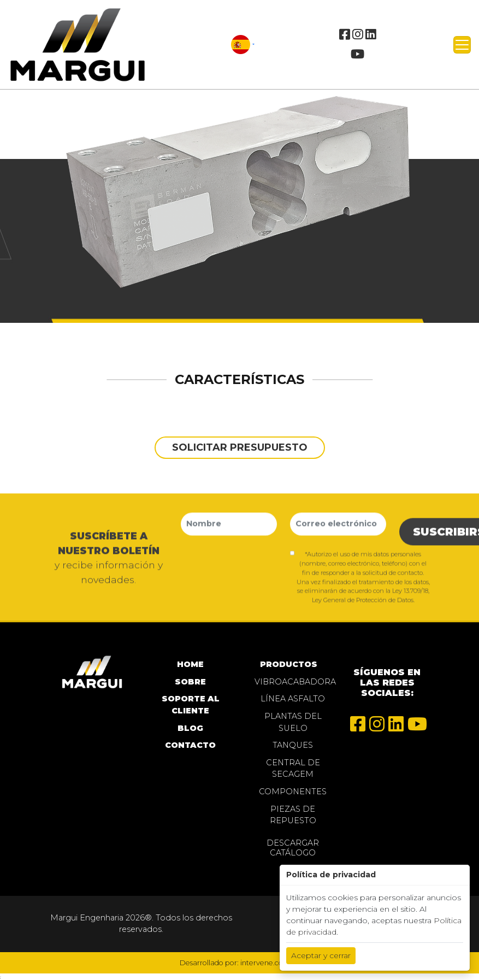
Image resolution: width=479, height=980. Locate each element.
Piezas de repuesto (293, 815)
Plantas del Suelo (293, 722)
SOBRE (190, 682)
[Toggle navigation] (462, 45)
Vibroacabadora (293, 682)
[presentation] (264, 567)
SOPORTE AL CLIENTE (191, 705)
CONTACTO (190, 745)
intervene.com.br (270, 963)
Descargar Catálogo (293, 848)
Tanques (293, 745)
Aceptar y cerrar (321, 955)
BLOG (190, 728)
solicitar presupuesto (240, 447)
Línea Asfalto (293, 699)
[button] (243, 44)
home (190, 664)
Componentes (293, 792)
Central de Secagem (293, 769)
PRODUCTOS (289, 664)
